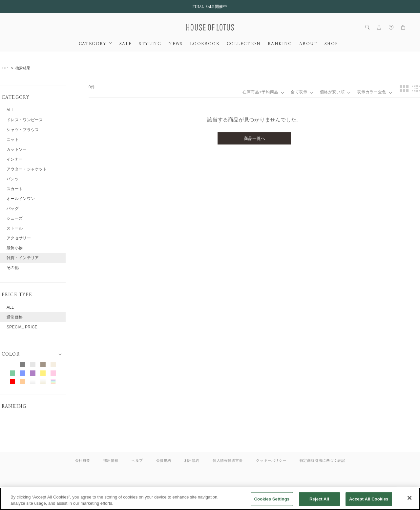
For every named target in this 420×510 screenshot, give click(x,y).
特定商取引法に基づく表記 (322, 460)
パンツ (13, 179)
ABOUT (308, 44)
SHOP (331, 44)
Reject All (319, 503)
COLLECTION (244, 44)
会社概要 (83, 460)
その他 (13, 268)
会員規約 (164, 460)
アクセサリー (19, 238)
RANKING (280, 44)
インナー (15, 159)
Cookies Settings (272, 503)
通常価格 (15, 317)
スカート (15, 189)
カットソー (17, 149)
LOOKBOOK (205, 44)
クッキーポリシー (271, 460)
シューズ (15, 218)
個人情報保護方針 (228, 460)
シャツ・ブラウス (23, 130)
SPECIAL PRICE (22, 327)
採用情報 (111, 460)
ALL (10, 110)
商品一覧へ (254, 138)
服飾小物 (15, 248)
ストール (15, 228)
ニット (13, 140)
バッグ (13, 209)
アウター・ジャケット (27, 169)
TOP (4, 68)
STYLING (150, 44)
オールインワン (21, 199)
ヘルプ (137, 460)
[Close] (409, 502)
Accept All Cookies (369, 503)
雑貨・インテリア (23, 258)
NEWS (176, 44)
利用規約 (192, 460)
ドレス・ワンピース (25, 120)
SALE (126, 44)
